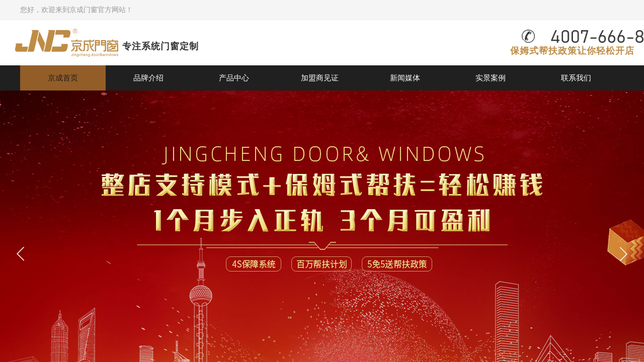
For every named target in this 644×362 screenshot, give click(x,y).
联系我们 (576, 78)
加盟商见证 (320, 78)
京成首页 (63, 78)
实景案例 (491, 78)
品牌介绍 (148, 78)
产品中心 (234, 78)
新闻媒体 (405, 78)
